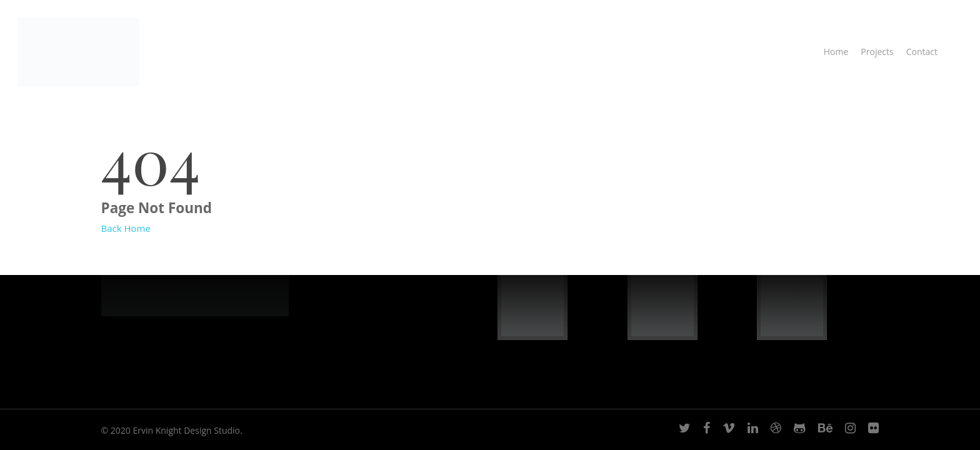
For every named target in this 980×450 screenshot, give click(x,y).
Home (836, 52)
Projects (877, 52)
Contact (922, 52)
